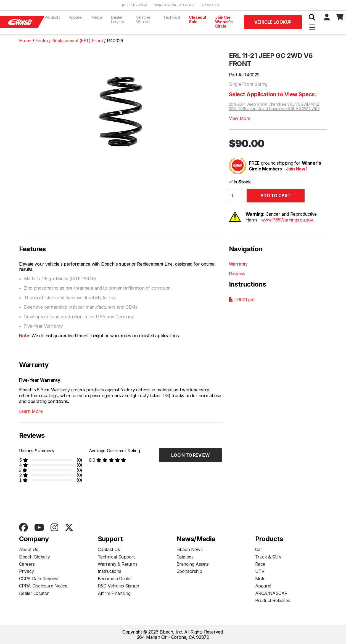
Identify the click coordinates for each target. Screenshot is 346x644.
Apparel (76, 17)
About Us (29, 549)
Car (259, 549)
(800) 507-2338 (135, 5)
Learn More (31, 411)
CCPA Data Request (39, 579)
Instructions (109, 571)
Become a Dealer (115, 579)
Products (52, 17)
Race (260, 564)
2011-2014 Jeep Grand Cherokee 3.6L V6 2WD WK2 (274, 104)
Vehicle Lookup (273, 22)
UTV (260, 571)
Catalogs (185, 557)
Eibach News (190, 549)
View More (240, 118)
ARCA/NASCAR (271, 593)
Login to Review (190, 455)
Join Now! (296, 169)
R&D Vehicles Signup (118, 586)
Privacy (27, 571)
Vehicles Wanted (143, 19)
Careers (27, 564)
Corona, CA (211, 5)
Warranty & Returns (118, 564)
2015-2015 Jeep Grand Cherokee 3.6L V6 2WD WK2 (274, 109)
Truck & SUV (268, 557)
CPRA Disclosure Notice (43, 586)
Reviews (237, 274)
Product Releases (273, 600)
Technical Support (116, 557)
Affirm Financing (114, 593)
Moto (260, 579)
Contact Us (109, 549)
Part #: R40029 (244, 75)
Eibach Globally (35, 557)
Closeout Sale (198, 19)
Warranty (238, 264)
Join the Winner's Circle (224, 22)
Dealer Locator (118, 19)
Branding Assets (193, 564)
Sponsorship (189, 571)
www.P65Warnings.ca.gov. (288, 220)
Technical (172, 17)
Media (97, 17)
